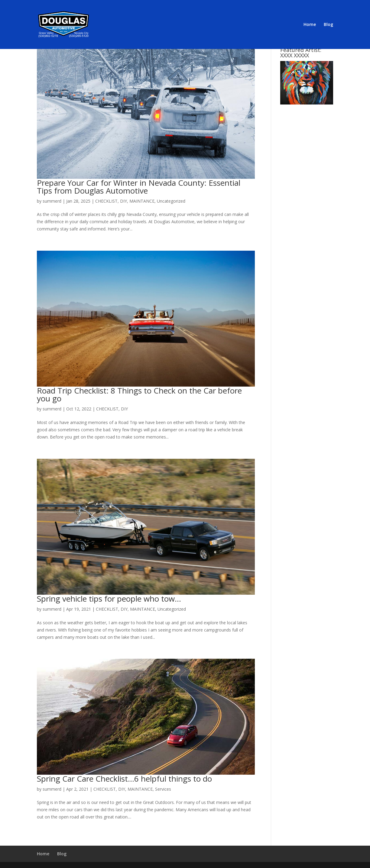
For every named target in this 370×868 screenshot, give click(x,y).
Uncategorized (171, 201)
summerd (52, 201)
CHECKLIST (106, 201)
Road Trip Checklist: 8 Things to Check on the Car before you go (139, 394)
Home (310, 25)
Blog (328, 25)
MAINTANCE (142, 201)
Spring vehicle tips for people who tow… (109, 599)
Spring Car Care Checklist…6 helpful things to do (124, 779)
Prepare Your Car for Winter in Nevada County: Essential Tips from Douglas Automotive (139, 187)
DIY (123, 201)
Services (163, 789)
